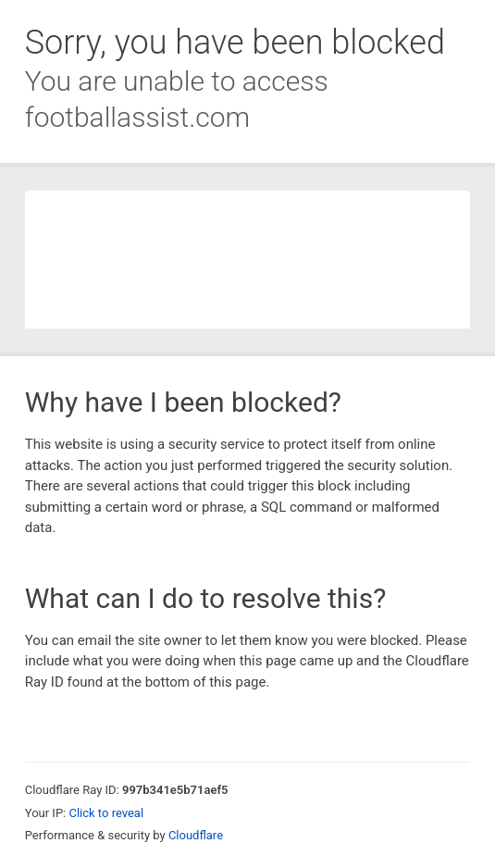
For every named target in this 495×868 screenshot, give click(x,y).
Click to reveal (106, 813)
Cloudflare (196, 835)
